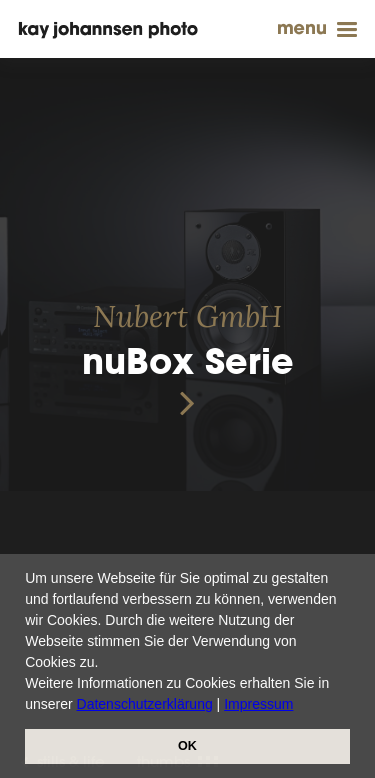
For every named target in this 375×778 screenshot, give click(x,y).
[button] (300, 706)
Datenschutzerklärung (145, 704)
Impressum (258, 704)
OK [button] (187, 746)
